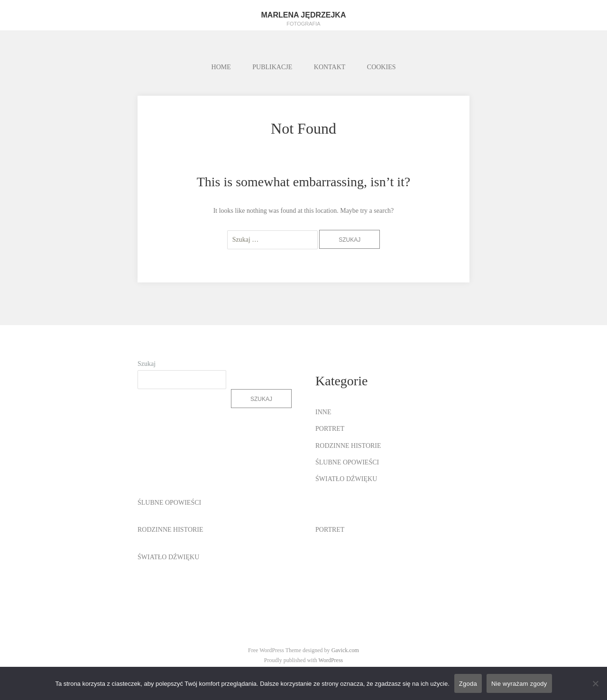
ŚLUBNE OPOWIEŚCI (347, 462)
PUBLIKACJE (272, 67)
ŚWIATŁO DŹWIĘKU (346, 479)
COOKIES (382, 67)
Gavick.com (345, 650)
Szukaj (147, 364)
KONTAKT (330, 67)
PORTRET (330, 429)
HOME (221, 67)
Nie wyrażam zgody (519, 684)
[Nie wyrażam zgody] (595, 683)
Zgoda (468, 684)
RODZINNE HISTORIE (348, 446)
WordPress (331, 660)
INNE (323, 412)
